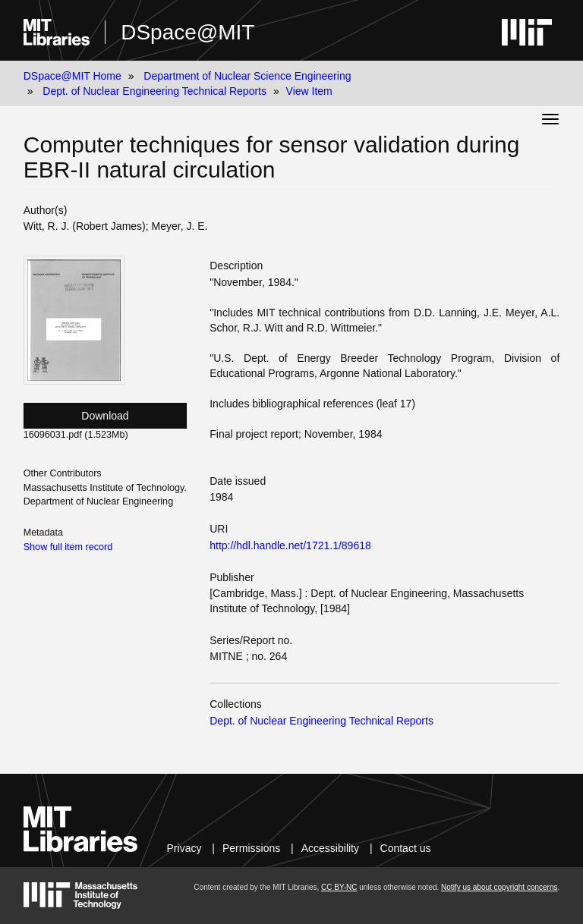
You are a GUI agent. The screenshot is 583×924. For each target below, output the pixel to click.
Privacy (184, 848)
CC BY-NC (339, 887)
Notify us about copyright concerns (499, 887)
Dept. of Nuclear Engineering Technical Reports (154, 91)
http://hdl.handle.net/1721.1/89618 (290, 545)
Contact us (406, 848)
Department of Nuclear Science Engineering (247, 76)
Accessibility (330, 848)
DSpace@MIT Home (72, 76)
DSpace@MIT (188, 32)
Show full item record (68, 547)
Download (105, 416)
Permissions (251, 848)
